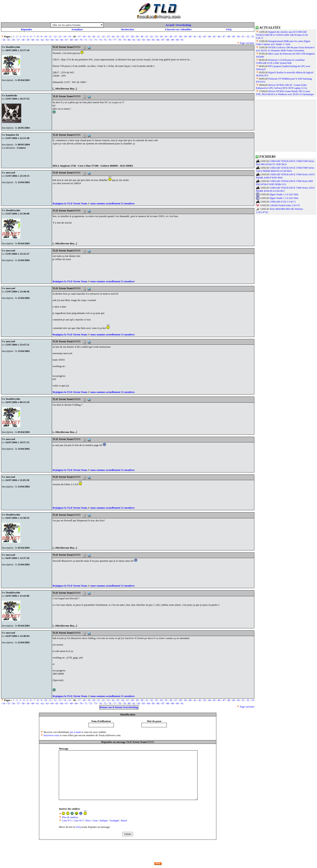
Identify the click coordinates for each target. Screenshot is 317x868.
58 (23, 40)
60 (33, 40)
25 (118, 36)
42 (200, 36)
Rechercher (128, 29)
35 (166, 36)
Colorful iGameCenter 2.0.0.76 (285, 205)
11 (50, 36)
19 (89, 36)
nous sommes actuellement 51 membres (113, 203)
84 (148, 40)
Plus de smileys (70, 817)
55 (9, 40)
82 (139, 40)
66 (62, 40)
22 (103, 36)
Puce (88, 820)
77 (115, 40)
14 (65, 36)
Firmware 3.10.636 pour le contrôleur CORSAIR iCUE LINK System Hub (280, 61)
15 (70, 36)
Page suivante (247, 43)
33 (156, 36)
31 (147, 36)
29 (137, 36)
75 (105, 40)
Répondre (27, 29)
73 (96, 40)
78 (120, 40)
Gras (95, 820)
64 (52, 40)
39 (185, 36)
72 (91, 40)
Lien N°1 (67, 820)
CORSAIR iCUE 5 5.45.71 (283, 202)
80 (129, 40)
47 (224, 36)
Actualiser (77, 29)
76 (110, 40)
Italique (104, 820)
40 (190, 36)
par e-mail (75, 732)
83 (144, 40)
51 (243, 36)
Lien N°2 (79, 820)
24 (113, 36)
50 (238, 36)
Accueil (170, 25)
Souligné (114, 820)
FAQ (229, 29)
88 (168, 40)
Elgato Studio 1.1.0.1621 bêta (284, 194)
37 (176, 36)
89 (173, 40)
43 (204, 36)
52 (248, 36)
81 (134, 40)
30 (142, 36)
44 (209, 36)
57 (18, 40)
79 (124, 40)
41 (195, 36)
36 (171, 36)
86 (158, 40)
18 (84, 36)
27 (127, 36)
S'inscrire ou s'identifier (178, 29)
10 (46, 36)
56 (13, 40)
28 (132, 36)
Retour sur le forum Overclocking (119, 707)
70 (81, 40)
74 (100, 40)
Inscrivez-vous (51, 735)
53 (253, 36)
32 (152, 36)
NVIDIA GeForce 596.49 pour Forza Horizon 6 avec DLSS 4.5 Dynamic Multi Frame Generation (285, 49)
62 (42, 40)
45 (214, 36)
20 (94, 36)
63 (47, 40)
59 (28, 40)
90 (177, 40)
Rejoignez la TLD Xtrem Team (70, 203)
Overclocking (183, 25)
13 (60, 36)
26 (123, 36)
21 (99, 36)
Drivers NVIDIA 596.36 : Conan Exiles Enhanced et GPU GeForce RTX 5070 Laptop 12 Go (282, 87)
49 (233, 36)
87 (163, 40)
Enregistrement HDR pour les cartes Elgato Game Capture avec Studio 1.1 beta (283, 43)
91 (182, 40)
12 (55, 36)
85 (153, 40)
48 (229, 36)
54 (4, 40)
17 (79, 36)
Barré (124, 820)
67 (67, 40)
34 (161, 36)
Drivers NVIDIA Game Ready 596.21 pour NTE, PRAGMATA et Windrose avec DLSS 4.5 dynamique (285, 93)
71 (86, 40)
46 (219, 36)
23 (108, 36)
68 (71, 40)
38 (180, 36)
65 (57, 40)
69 (76, 40)
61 (38, 40)
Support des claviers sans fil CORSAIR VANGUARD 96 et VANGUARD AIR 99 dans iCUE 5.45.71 (282, 35)
